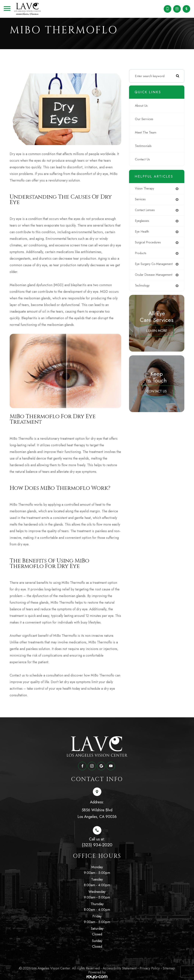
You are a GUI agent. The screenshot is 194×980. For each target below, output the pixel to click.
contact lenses (148, 211)
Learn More (158, 336)
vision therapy (148, 189)
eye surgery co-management (149, 268)
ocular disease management (158, 280)
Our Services (147, 119)
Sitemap (169, 967)
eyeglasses (145, 222)
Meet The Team (148, 133)
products (144, 255)
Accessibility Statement (120, 967)
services (144, 200)
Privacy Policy (150, 967)
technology (146, 291)
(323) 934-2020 (97, 843)
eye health (145, 233)
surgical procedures (152, 244)
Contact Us (145, 160)
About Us (144, 106)
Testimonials (146, 146)
